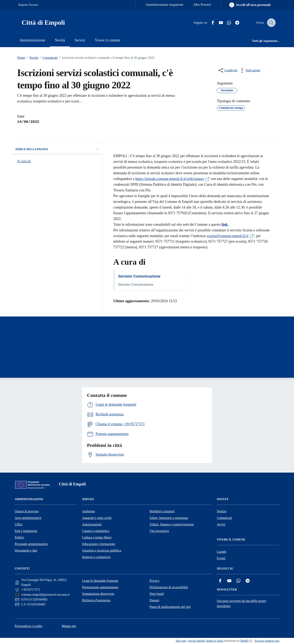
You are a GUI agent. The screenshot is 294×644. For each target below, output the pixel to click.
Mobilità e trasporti (162, 511)
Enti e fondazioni (26, 531)
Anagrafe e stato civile (97, 518)
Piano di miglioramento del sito (170, 607)
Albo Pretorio (202, 5)
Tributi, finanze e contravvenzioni (172, 524)
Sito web (181, 641)
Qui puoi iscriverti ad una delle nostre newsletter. (242, 603)
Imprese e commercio (96, 557)
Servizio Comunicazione (139, 276)
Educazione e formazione (99, 544)
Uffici (19, 524)
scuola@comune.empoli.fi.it (231, 236)
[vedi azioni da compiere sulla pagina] (249, 70)
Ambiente (89, 511)
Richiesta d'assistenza (96, 600)
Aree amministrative (28, 518)
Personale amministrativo (31, 544)
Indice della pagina (57, 149)
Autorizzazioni (92, 524)
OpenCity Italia (214, 641)
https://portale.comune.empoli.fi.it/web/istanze (173, 179)
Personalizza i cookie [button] (29, 626)
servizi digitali (197, 641)
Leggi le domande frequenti (100, 581)
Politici (19, 537)
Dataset (154, 600)
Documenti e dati (26, 550)
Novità (32, 58)
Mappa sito (69, 626)
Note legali (157, 594)
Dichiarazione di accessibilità (169, 587)
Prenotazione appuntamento (100, 587)
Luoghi (222, 552)
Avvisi (221, 524)
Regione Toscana (28, 5)
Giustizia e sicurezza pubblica (102, 550)
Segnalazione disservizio (98, 594)
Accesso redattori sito (267, 641)
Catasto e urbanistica (96, 531)
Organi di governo (27, 511)
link (225, 224)
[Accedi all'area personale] (250, 5)
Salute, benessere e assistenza (169, 518)
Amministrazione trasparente (164, 5)
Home (21, 58)
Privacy (154, 581)
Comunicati (48, 58)
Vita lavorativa (159, 531)
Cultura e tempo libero (97, 537)
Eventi (221, 558)
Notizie (222, 511)
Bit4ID (244, 641)
